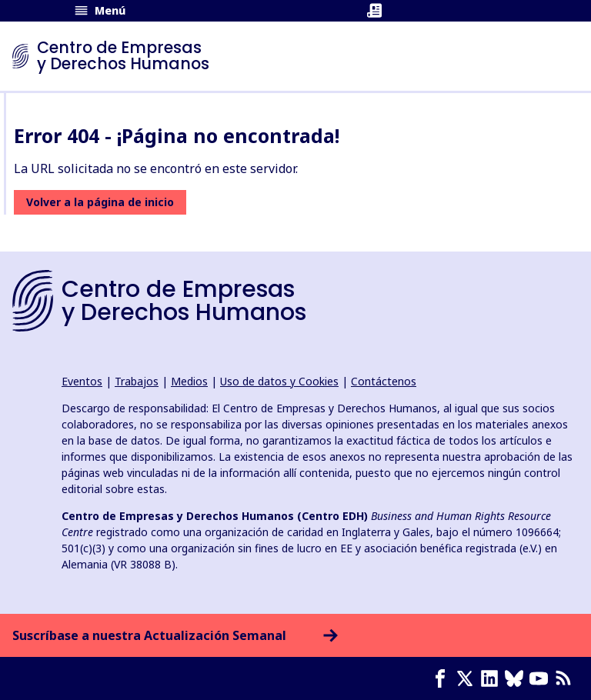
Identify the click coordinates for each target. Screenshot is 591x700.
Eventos (82, 381)
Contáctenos (384, 381)
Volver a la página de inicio (100, 202)
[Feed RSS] (566, 678)
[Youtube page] (542, 678)
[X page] (468, 678)
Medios (189, 381)
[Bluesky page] (517, 678)
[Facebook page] (443, 678)
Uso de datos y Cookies (279, 381)
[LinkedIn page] (492, 678)
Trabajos (137, 381)
